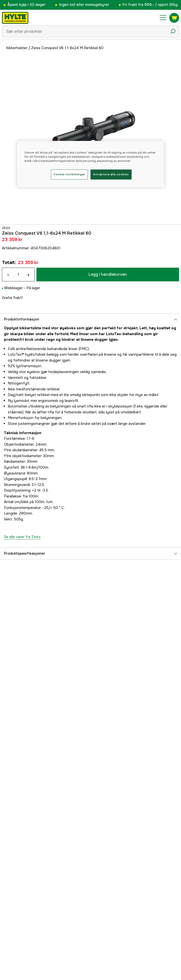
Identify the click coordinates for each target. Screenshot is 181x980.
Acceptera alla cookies (111, 174)
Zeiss (6, 228)
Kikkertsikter (17, 48)
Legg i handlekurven (108, 274)
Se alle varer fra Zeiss (22, 537)
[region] (90, 164)
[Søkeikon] (173, 31)
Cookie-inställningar (69, 174)
